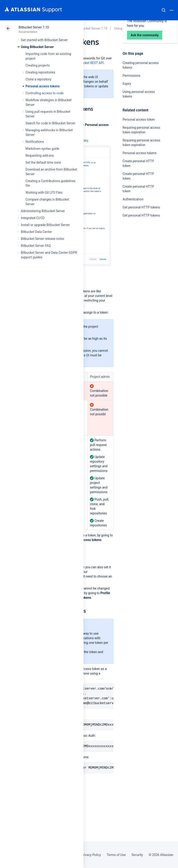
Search (164, 10)
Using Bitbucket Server (37, 47)
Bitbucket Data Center (36, 232)
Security (137, 855)
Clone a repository (38, 79)
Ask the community (139, 261)
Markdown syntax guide (42, 149)
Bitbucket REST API (90, 63)
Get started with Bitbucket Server (44, 40)
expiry (84, 141)
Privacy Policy (91, 855)
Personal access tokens (43, 86)
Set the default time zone (43, 162)
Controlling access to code (44, 93)
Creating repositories (40, 72)
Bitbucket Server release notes (42, 239)
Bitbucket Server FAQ (36, 246)
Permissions (132, 76)
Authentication (133, 199)
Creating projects (38, 65)
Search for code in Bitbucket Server (50, 123)
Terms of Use (116, 855)
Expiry (127, 84)
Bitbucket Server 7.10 (34, 27)
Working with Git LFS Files (44, 193)
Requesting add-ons (40, 156)
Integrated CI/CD (33, 218)
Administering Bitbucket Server (43, 211)
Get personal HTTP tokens (141, 207)
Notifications (35, 142)
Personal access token (139, 119)
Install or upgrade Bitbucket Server (45, 225)
